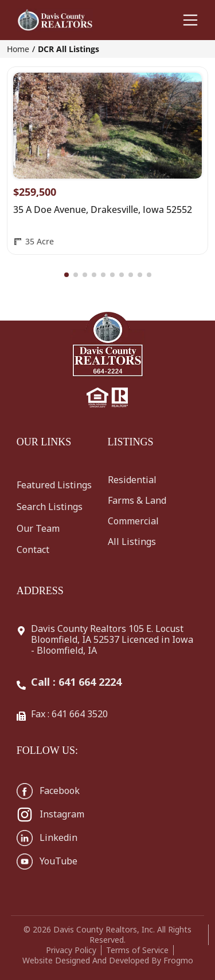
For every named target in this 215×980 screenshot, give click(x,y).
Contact (33, 550)
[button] (67, 275)
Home (18, 49)
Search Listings (50, 507)
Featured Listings (54, 485)
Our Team (38, 528)
